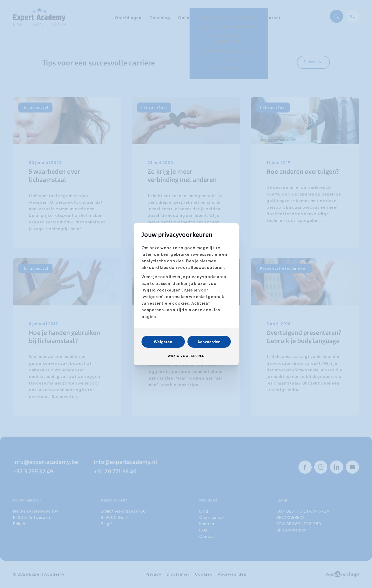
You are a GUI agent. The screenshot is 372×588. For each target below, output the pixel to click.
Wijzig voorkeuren (186, 356)
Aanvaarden (209, 342)
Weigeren (163, 342)
